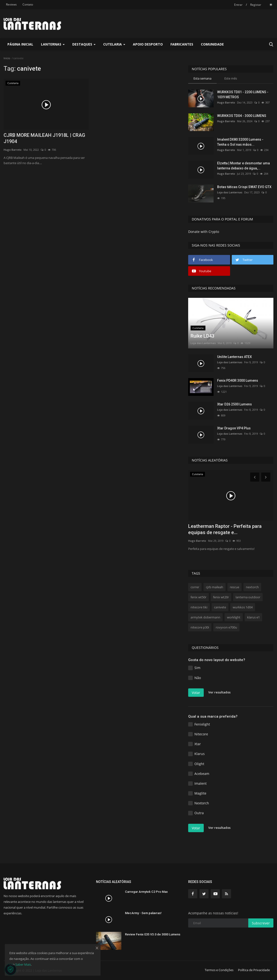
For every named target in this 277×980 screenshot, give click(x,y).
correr (195, 587)
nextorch (252, 587)
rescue (235, 587)
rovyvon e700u (226, 627)
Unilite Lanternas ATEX (235, 357)
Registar (256, 5)
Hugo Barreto (13, 150)
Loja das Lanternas (230, 192)
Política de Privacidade (254, 970)
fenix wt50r (198, 597)
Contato (28, 4)
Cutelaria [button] (114, 44)
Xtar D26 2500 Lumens (235, 404)
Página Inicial (20, 44)
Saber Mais (23, 964)
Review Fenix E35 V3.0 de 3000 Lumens (153, 934)
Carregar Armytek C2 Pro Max (146, 892)
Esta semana (202, 78)
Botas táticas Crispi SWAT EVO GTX (244, 187)
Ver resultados (219, 692)
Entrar (238, 5)
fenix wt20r (221, 597)
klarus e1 (253, 617)
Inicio (7, 58)
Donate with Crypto (204, 232)
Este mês (231, 78)
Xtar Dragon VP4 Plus (234, 428)
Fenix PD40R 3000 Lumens (238, 380)
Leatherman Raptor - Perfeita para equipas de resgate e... (225, 529)
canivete (220, 607)
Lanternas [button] (53, 44)
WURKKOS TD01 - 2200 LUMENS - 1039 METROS (243, 95)
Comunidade (212, 44)
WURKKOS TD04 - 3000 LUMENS (242, 116)
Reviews (11, 4)
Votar (196, 693)
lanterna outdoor (248, 597)
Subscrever (261, 923)
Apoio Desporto (148, 44)
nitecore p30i (200, 627)
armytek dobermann (205, 617)
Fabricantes (182, 44)
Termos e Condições (219, 970)
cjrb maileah (215, 587)
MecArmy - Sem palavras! (143, 913)
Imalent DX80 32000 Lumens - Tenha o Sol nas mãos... (240, 142)
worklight (234, 617)
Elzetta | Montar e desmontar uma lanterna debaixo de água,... (243, 166)
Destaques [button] (84, 44)
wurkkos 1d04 (243, 607)
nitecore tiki (199, 607)
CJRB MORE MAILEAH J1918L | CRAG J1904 (44, 138)
